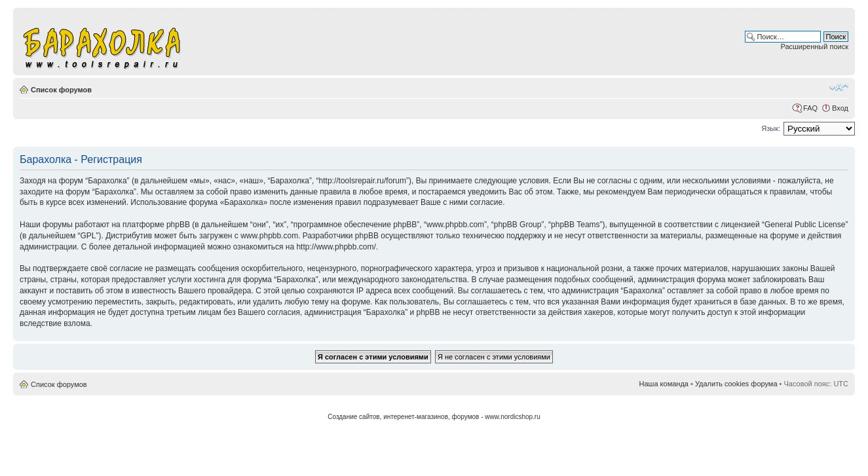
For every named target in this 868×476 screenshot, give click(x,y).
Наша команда (664, 384)
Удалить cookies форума (736, 384)
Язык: (771, 128)
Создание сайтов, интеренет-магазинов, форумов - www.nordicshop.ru (434, 417)
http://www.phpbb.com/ (336, 247)
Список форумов (61, 90)
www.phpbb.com (269, 236)
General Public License (805, 225)
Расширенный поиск (814, 46)
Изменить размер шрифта (839, 87)
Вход (840, 108)
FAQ (810, 108)
